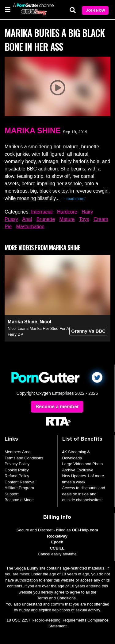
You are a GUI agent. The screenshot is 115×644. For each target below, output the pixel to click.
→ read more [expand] (73, 199)
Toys (84, 219)
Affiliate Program (19, 488)
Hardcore (67, 212)
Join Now (95, 10)
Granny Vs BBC (88, 331)
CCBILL (57, 548)
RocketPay (57, 536)
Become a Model (20, 500)
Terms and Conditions (24, 458)
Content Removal (20, 482)
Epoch (57, 542)
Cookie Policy (17, 470)
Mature (67, 219)
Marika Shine (33, 130)
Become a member (57, 407)
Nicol (45, 322)
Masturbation (31, 227)
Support (12, 494)
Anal (27, 219)
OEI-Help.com (85, 530)
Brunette (46, 219)
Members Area (18, 452)
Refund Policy (17, 476)
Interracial (42, 212)
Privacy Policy (17, 464)
